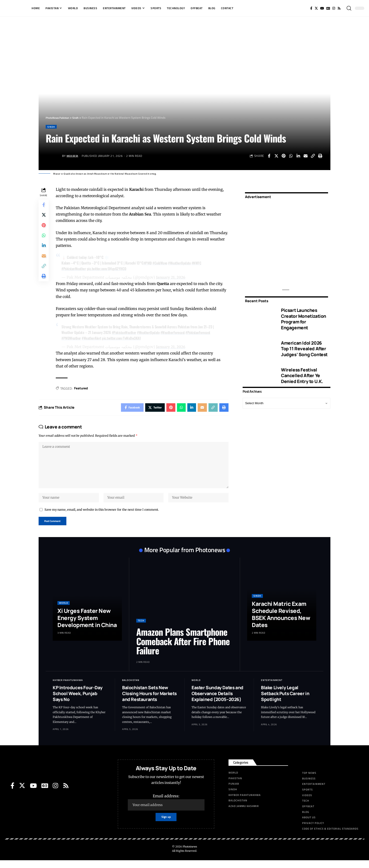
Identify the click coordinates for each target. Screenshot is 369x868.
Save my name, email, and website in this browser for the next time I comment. (102, 516)
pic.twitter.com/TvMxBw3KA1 (126, 338)
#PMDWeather (73, 338)
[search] (349, 8)
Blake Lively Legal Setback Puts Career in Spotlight (285, 701)
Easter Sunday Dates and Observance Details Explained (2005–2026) (217, 701)
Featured (83, 389)
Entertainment (272, 688)
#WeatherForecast (178, 333)
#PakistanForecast (205, 333)
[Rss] (339, 8)
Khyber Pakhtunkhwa (68, 688)
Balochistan (131, 688)
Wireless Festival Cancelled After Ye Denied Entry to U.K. (302, 373)
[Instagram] (334, 8)
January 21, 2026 (172, 278)
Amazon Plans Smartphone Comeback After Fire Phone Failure (183, 649)
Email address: (166, 810)
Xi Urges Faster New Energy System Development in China (87, 626)
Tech (141, 628)
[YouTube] (322, 8)
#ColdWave (162, 263)
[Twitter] (316, 8)
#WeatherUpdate (182, 263)
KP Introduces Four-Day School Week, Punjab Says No (78, 701)
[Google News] (328, 8)
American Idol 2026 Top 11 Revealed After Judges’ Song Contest (304, 345)
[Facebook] (311, 8)
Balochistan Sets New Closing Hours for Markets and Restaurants (149, 701)
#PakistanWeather (76, 269)
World (64, 611)
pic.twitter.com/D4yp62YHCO (110, 269)
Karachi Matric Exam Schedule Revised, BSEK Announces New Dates (281, 622)
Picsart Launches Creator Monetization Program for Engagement (304, 316)
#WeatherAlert (94, 338)
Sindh (52, 127)
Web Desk (74, 156)
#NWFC (200, 263)
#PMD (149, 263)
